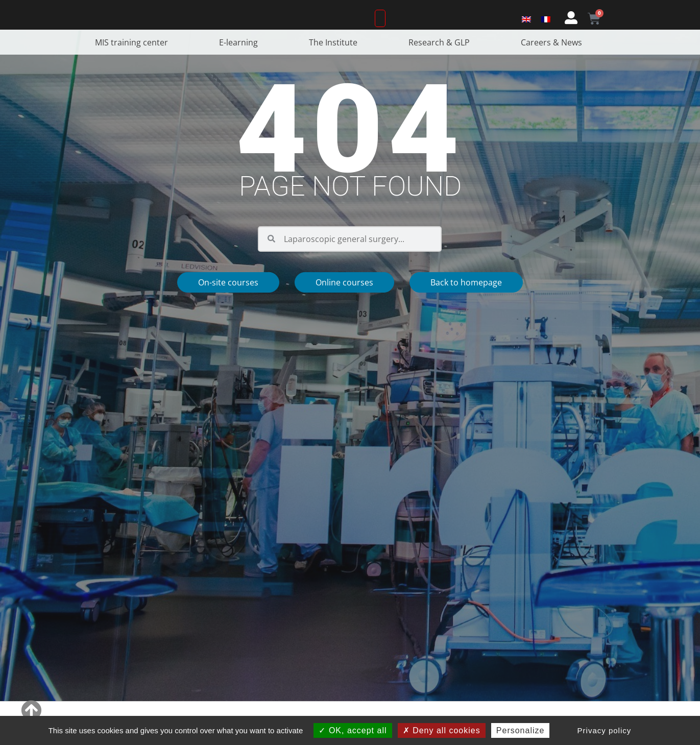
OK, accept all (353, 730)
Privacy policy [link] (605, 730)
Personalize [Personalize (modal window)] (521, 730)
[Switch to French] (546, 32)
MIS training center (134, 71)
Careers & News (554, 71)
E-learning (241, 71)
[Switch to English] (526, 32)
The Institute (336, 71)
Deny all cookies (442, 730)
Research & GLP (442, 71)
